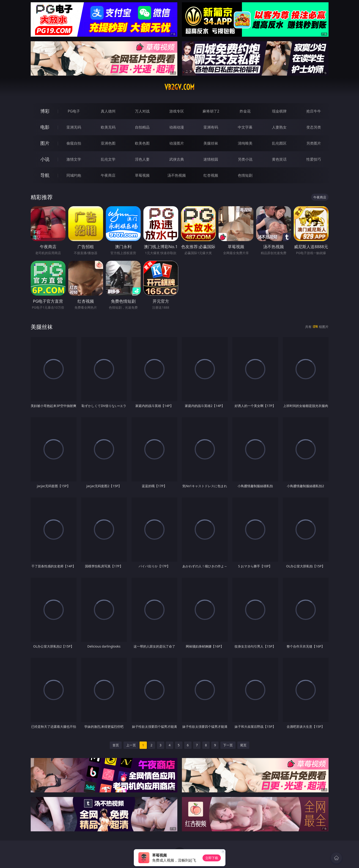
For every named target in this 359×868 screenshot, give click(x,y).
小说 (45, 159)
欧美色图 (142, 143)
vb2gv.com (179, 87)
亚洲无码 (74, 127)
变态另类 (314, 127)
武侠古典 (177, 159)
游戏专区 (177, 111)
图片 (45, 143)
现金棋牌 (279, 111)
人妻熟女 (279, 127)
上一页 (131, 745)
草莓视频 (142, 175)
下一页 (228, 745)
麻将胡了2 (211, 111)
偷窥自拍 (74, 143)
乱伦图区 (279, 143)
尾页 (243, 745)
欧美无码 (108, 127)
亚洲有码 (211, 127)
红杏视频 (211, 175)
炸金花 (245, 111)
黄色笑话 (279, 159)
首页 (116, 745)
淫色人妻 (142, 159)
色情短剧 (245, 175)
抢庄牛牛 (314, 111)
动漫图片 (177, 143)
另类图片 (314, 143)
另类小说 (245, 159)
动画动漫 (177, 127)
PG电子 (74, 111)
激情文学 (74, 159)
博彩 (45, 111)
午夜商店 (108, 175)
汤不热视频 (177, 175)
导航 (45, 175)
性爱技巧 (314, 159)
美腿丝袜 (211, 143)
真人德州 (108, 111)
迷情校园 (211, 159)
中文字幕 (245, 127)
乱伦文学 (108, 159)
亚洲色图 (108, 143)
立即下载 (212, 858)
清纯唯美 (245, 143)
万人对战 (142, 111)
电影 (45, 127)
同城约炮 (74, 175)
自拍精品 (142, 127)
